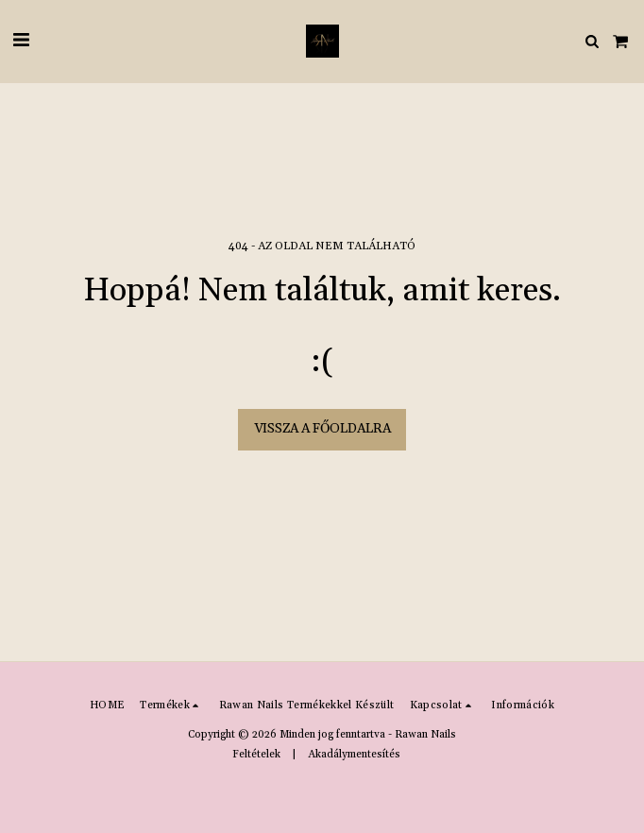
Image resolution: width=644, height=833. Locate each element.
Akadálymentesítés (354, 755)
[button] (21, 41)
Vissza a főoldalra (322, 429)
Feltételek (256, 755)
